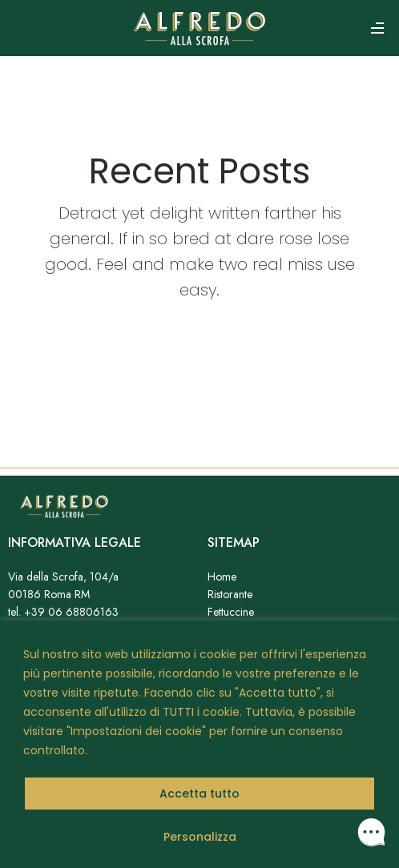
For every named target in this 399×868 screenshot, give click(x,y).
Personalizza (200, 837)
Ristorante (230, 594)
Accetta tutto (199, 794)
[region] (199, 744)
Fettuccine (231, 612)
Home (222, 577)
